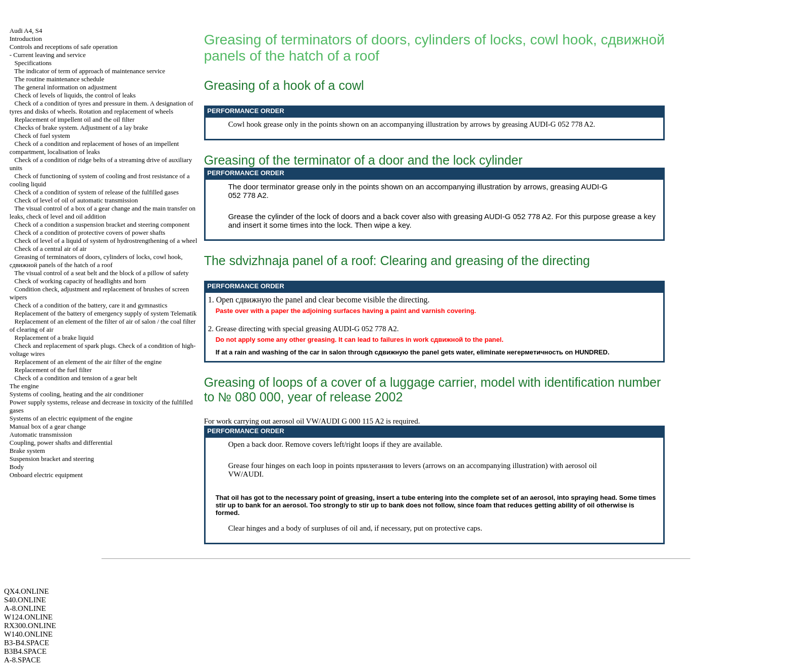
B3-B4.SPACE (27, 643)
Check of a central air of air (51, 249)
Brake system (27, 451)
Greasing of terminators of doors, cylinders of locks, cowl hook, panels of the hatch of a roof (96, 261)
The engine (24, 386)
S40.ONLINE (25, 600)
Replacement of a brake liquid (54, 338)
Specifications (33, 63)
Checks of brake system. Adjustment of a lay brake (82, 127)
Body (17, 467)
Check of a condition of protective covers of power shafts (90, 232)
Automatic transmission (41, 434)
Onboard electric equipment (46, 475)
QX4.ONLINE (27, 591)
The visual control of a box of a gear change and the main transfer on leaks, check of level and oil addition (103, 212)
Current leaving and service (49, 55)
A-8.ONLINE (25, 608)
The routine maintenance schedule (59, 79)
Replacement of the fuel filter (53, 370)
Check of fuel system (42, 136)
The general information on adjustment (65, 87)
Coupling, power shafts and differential (61, 443)
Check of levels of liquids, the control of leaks (75, 95)
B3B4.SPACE (25, 651)
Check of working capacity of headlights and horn (80, 281)
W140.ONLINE (28, 634)
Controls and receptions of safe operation (64, 47)
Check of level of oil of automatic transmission (76, 200)
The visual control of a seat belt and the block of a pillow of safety (101, 273)
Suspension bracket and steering (52, 459)
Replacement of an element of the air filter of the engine (88, 362)
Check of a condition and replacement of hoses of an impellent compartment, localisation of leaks (94, 148)
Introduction (26, 39)
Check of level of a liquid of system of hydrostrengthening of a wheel (106, 241)
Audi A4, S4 (26, 31)
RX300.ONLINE (30, 626)
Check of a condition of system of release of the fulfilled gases (97, 192)
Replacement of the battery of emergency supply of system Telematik (106, 313)
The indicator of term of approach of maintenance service (90, 71)
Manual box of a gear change (48, 426)
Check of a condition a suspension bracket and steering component (102, 224)
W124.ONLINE (28, 617)
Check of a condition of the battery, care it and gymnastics (91, 305)
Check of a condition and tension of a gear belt (76, 378)
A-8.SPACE (22, 660)
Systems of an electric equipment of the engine (71, 418)
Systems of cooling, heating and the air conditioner (77, 394)
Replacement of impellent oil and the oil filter (75, 119)
